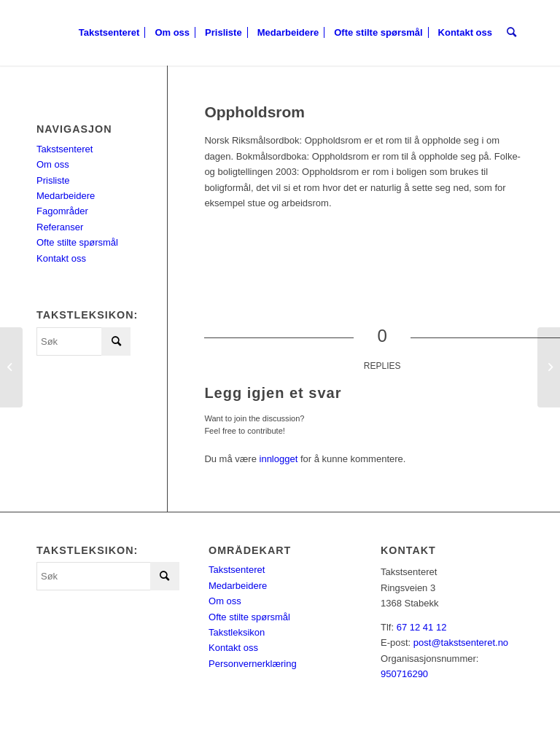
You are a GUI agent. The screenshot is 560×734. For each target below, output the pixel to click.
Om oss (53, 164)
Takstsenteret (65, 149)
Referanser (60, 227)
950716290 (404, 674)
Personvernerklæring (253, 664)
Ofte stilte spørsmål (77, 242)
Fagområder (62, 211)
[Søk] (512, 33)
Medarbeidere (66, 196)
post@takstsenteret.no (461, 643)
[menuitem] (109, 33)
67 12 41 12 (422, 627)
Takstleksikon (237, 632)
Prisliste (53, 180)
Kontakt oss (61, 258)
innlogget (279, 459)
